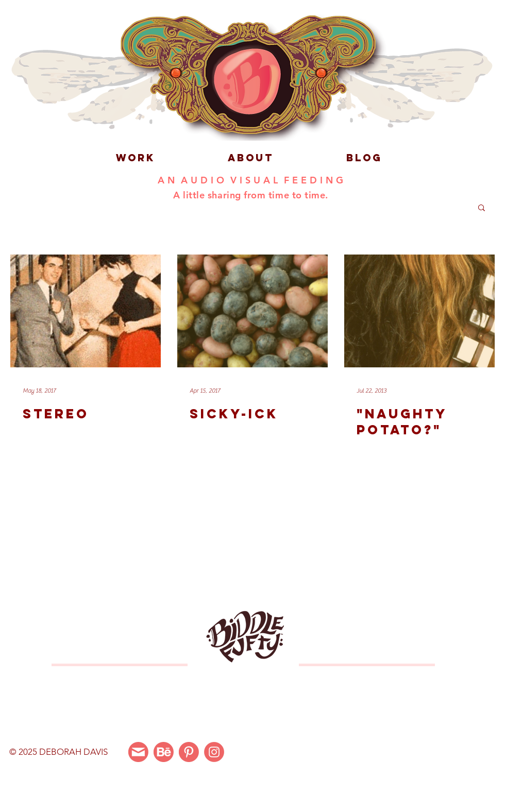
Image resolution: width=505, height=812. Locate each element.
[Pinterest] (189, 752)
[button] (482, 208)
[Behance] (164, 752)
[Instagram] (214, 752)
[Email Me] (138, 752)
